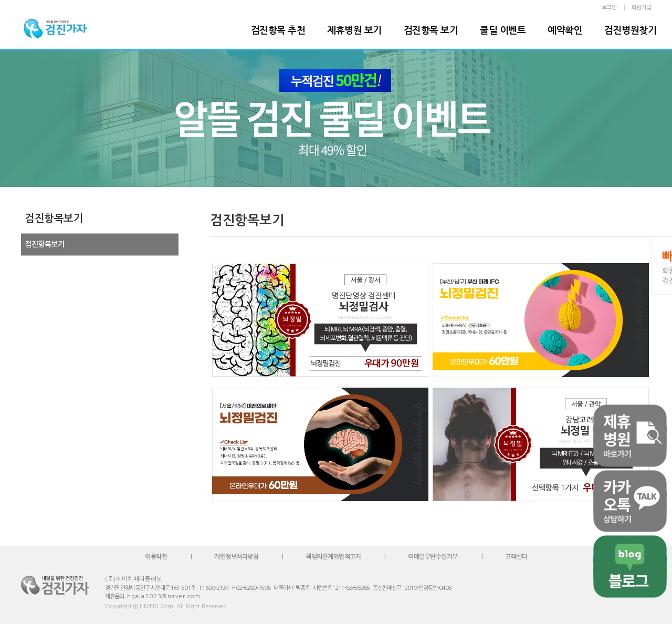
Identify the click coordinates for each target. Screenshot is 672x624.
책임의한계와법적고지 (333, 557)
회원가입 (641, 8)
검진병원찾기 (630, 30)
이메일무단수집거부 (433, 557)
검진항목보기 (44, 244)
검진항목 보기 (431, 30)
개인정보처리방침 (236, 557)
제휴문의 (114, 596)
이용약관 (156, 557)
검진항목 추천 (278, 30)
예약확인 (565, 30)
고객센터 (516, 557)
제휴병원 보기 (354, 30)
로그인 (609, 8)
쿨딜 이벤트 (503, 30)
